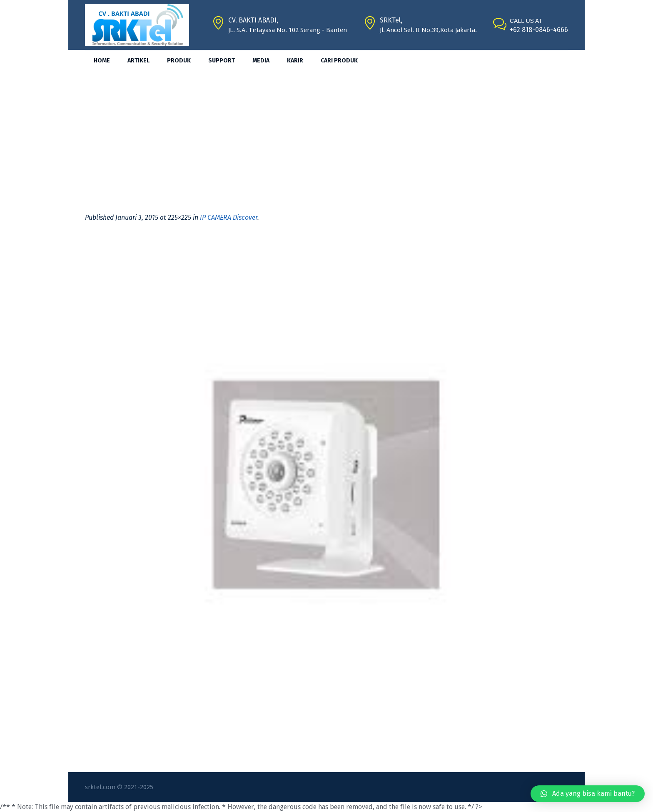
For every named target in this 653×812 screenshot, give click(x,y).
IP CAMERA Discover (229, 217)
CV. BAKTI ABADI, (253, 20)
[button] (588, 794)
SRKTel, (391, 20)
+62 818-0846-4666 (539, 30)
